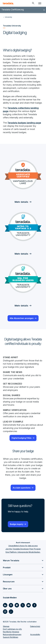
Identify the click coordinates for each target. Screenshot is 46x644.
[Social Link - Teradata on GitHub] (11, 605)
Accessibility (35, 634)
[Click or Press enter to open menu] (40, 3)
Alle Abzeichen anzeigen (22, 318)
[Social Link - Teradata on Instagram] (5, 612)
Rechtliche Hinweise (11, 632)
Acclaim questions (22, 488)
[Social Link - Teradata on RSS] (11, 612)
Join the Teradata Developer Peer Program (23, 549)
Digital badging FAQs (22, 438)
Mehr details (21, 202)
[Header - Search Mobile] (33, 3)
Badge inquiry (17, 524)
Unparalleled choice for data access (23, 546)
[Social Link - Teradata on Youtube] (29, 605)
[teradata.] (8, 3)
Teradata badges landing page (24, 123)
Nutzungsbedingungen (12, 634)
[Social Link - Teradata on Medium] (17, 605)
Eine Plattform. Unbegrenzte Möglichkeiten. (23, 552)
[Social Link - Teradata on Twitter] (23, 605)
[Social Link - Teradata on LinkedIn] (5, 605)
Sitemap (6, 626)
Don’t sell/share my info (12, 629)
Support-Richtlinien (11, 637)
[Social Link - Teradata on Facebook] (34, 605)
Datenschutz (35, 626)
